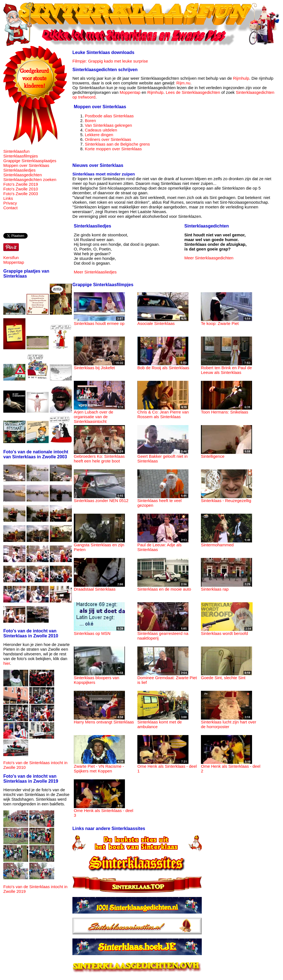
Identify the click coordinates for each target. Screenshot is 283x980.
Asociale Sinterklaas (163, 321)
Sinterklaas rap (226, 587)
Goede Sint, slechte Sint (226, 676)
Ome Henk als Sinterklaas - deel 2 (231, 767)
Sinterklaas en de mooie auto (164, 587)
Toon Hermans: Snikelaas (226, 410)
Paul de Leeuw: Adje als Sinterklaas (163, 545)
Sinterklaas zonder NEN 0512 (101, 499)
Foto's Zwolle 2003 (21, 194)
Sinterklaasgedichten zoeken (30, 179)
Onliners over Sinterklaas (108, 139)
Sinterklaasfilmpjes (21, 156)
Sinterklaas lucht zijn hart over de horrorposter (229, 722)
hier (7, 663)
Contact (11, 208)
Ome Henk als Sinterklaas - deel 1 (167, 767)
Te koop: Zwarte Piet (226, 321)
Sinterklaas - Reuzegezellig (226, 499)
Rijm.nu (183, 83)
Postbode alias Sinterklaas (109, 116)
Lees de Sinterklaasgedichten (193, 92)
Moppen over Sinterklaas (26, 165)
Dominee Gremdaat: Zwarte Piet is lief (167, 678)
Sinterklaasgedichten (23, 175)
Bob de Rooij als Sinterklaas (163, 366)
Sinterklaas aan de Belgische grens (117, 144)
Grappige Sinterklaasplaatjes (30, 161)
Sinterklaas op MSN (99, 631)
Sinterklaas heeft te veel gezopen (163, 501)
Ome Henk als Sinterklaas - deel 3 (103, 811)
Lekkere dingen (99, 135)
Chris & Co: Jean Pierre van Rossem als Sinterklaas (163, 412)
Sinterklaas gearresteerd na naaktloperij (163, 634)
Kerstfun (11, 258)
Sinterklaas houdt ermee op (99, 321)
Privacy (10, 203)
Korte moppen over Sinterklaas (113, 149)
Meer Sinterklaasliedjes (95, 272)
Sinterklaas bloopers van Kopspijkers (99, 678)
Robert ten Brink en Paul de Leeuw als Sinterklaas (226, 368)
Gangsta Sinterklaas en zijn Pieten (99, 545)
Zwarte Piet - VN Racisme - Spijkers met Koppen (99, 767)
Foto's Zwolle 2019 (21, 184)
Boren (90, 121)
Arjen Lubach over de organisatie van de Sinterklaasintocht (99, 415)
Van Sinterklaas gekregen (108, 125)
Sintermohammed (226, 543)
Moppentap (14, 262)
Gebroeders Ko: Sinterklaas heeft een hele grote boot (99, 457)
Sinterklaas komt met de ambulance (163, 722)
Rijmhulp (241, 78)
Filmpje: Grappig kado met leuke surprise (110, 61)
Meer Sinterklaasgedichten (209, 258)
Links (8, 198)
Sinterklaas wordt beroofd (227, 631)
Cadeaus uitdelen (101, 130)
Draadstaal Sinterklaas (99, 587)
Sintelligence (226, 454)
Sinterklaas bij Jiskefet (99, 366)
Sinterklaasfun (16, 151)
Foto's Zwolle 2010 (21, 189)
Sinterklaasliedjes (19, 170)
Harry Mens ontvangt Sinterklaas (104, 720)
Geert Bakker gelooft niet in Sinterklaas (163, 457)
